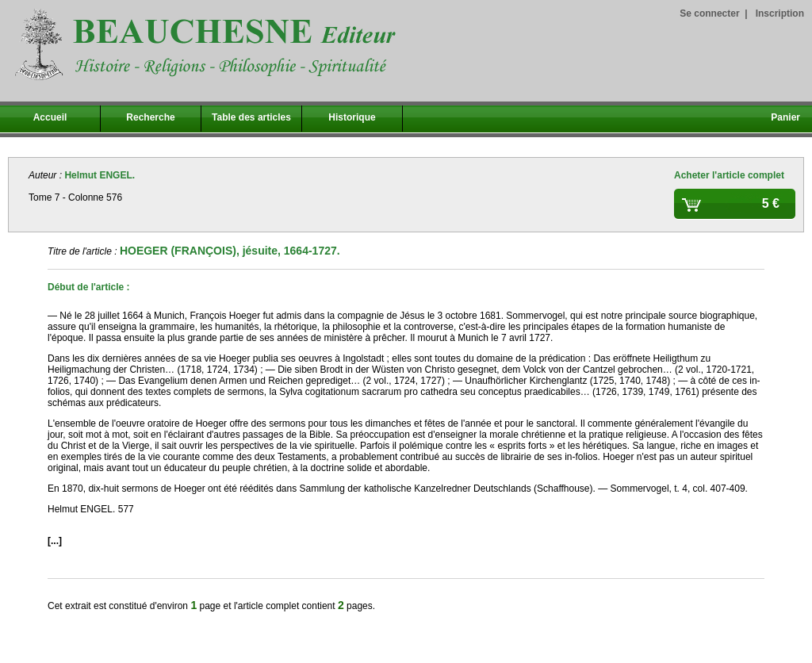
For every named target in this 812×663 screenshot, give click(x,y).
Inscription (780, 13)
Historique (352, 117)
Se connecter (709, 13)
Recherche (150, 117)
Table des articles (251, 117)
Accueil (50, 117)
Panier (785, 117)
